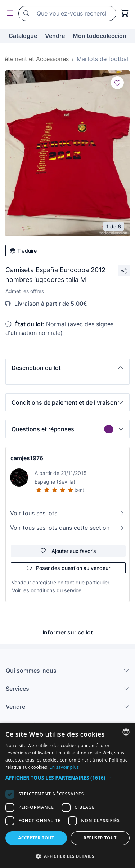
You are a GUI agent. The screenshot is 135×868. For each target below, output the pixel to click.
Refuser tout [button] (100, 838)
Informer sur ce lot (68, 632)
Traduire (23, 251)
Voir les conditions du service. (47, 590)
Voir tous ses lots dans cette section (67, 528)
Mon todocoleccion (100, 36)
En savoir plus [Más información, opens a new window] (64, 767)
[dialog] (67, 795)
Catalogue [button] (23, 36)
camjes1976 (27, 458)
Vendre (55, 36)
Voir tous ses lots (67, 513)
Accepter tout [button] (36, 838)
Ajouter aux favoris (68, 551)
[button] (67, 368)
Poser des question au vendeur (68, 568)
